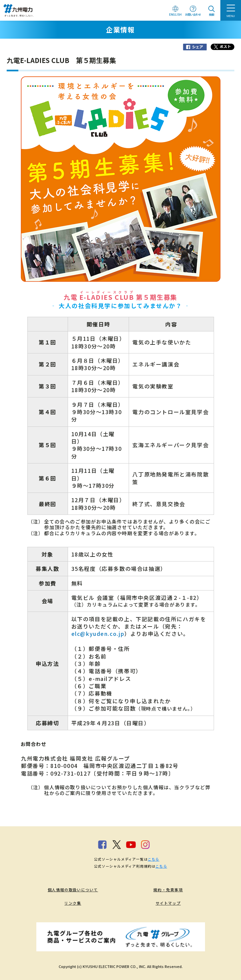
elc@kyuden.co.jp (98, 634)
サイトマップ (168, 903)
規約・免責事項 (168, 890)
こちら (153, 859)
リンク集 (73, 903)
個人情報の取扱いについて (73, 890)
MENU (231, 16)
